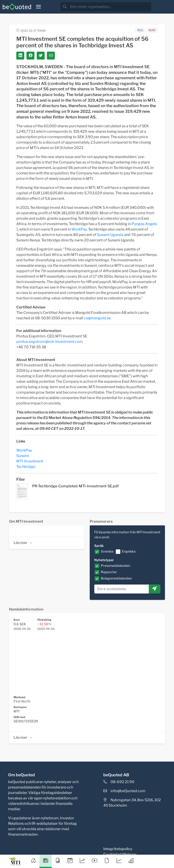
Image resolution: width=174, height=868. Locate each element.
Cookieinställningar (120, 854)
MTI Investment (30, 461)
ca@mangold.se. (98, 318)
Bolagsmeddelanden (116, 578)
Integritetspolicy (118, 849)
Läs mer (23, 543)
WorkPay (79, 229)
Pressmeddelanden (115, 566)
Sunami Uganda (110, 235)
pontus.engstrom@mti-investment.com (50, 342)
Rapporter (109, 572)
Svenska (107, 551)
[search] (110, 7)
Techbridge (26, 467)
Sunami (23, 456)
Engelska (129, 551)
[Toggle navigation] (39, 7)
